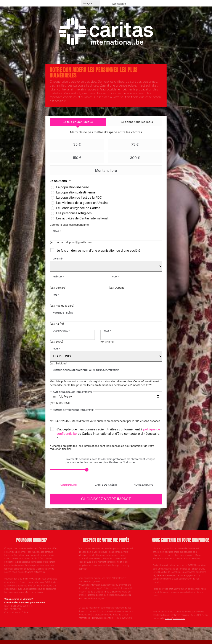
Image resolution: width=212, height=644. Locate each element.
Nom (115, 277)
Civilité (58, 259)
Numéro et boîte (63, 313)
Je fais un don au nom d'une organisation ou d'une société (99, 250)
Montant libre (84, 171)
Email (57, 231)
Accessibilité (119, 4)
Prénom (59, 277)
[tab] (78, 122)
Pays (57, 349)
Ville (107, 331)
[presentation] (78, 122)
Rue (56, 295)
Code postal (61, 331)
